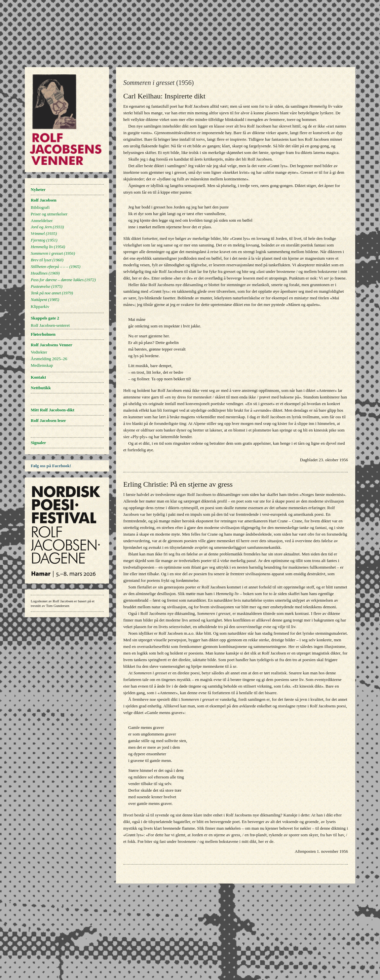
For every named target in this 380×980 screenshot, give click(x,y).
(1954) (48, 247)
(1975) (47, 286)
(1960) (47, 260)
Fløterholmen (43, 334)
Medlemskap (42, 365)
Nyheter (38, 189)
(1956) (53, 253)
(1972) (63, 280)
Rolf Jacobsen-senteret (50, 325)
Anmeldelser (42, 221)
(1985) (45, 300)
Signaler (38, 443)
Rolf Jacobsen (44, 200)
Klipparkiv (40, 306)
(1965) (56, 266)
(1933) (47, 227)
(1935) (44, 233)
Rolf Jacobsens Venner (52, 345)
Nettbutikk (41, 388)
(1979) (52, 293)
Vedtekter (39, 352)
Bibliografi (40, 207)
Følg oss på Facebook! (51, 466)
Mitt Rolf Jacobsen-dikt (53, 410)
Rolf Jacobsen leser (48, 420)
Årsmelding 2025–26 (49, 359)
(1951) (44, 240)
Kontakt (38, 377)
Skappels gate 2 (45, 318)
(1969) (45, 273)
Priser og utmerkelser (49, 214)
